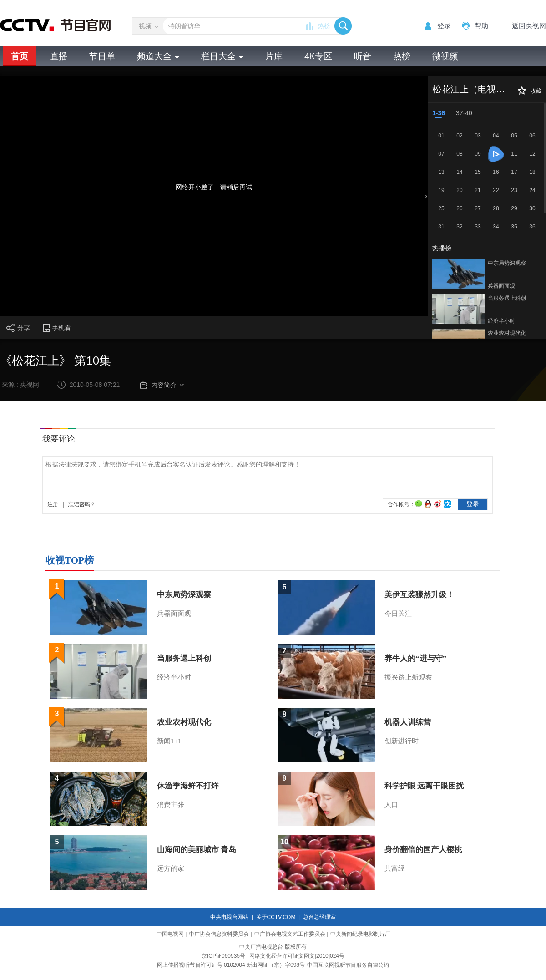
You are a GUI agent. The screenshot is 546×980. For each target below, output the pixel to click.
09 (478, 154)
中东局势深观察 (507, 263)
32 (459, 227)
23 (514, 190)
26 (459, 208)
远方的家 (171, 868)
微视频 (445, 56)
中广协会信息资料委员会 (219, 934)
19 (441, 190)
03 (478, 136)
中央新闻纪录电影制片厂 (360, 934)
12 (532, 154)
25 (441, 208)
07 (441, 154)
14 (459, 172)
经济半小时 (501, 321)
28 (496, 208)
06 (532, 136)
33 (478, 227)
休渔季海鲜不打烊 (188, 786)
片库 (274, 56)
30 (532, 208)
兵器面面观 (501, 286)
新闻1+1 (169, 741)
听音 (363, 56)
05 (514, 136)
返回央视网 (529, 26)
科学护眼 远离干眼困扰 (424, 786)
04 (496, 136)
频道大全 (158, 56)
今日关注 (398, 614)
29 (514, 208)
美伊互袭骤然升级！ (419, 595)
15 (478, 172)
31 (441, 227)
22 (496, 190)
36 (532, 227)
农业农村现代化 (507, 333)
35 (514, 227)
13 (441, 172)
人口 (391, 805)
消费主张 (171, 805)
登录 (444, 26)
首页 (20, 56)
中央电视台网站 (229, 917)
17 (514, 172)
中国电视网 (170, 934)
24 (532, 190)
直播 (59, 56)
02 (459, 136)
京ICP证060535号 (223, 956)
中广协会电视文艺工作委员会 (290, 934)
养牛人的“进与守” (415, 658)
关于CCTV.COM (276, 917)
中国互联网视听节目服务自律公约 (348, 965)
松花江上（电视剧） (473, 89)
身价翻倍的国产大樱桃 (423, 850)
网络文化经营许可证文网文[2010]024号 (297, 956)
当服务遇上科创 (507, 298)
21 (478, 190)
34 (496, 227)
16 (496, 172)
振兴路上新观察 (408, 677)
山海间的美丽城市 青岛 (197, 850)
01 (441, 136)
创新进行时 (402, 741)
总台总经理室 (319, 917)
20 (459, 190)
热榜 (324, 26)
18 (532, 172)
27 (478, 208)
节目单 (102, 56)
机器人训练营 (408, 722)
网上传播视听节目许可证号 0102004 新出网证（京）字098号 (231, 965)
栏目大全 (222, 56)
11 (514, 154)
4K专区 (318, 56)
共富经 (395, 868)
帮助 (481, 26)
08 (459, 154)
